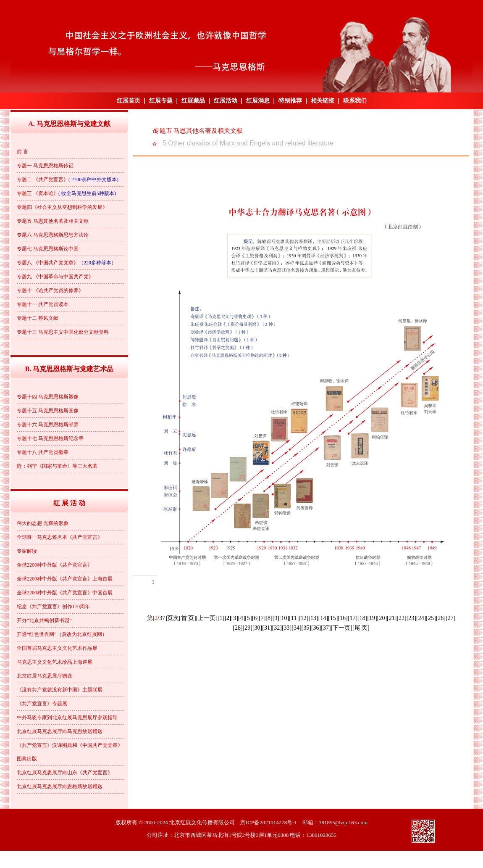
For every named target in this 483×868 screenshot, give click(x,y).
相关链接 (323, 101)
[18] (362, 618)
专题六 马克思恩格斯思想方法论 (53, 235)
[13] (313, 618)
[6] (255, 618)
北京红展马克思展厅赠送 (45, 676)
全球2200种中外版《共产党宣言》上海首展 (65, 579)
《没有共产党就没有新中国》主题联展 (60, 690)
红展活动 (226, 101)
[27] (450, 618)
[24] (421, 618)
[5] (248, 618)
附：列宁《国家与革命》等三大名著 (57, 466)
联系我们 (355, 101)
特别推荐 (290, 101)
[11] (294, 618)
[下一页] (342, 628)
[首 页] (188, 618)
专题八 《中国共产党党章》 (48, 263)
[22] (401, 618)
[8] (269, 618)
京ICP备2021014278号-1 (269, 822)
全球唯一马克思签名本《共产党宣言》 (60, 537)
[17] (353, 618)
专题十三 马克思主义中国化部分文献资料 (63, 332)
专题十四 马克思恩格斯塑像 (48, 397)
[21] (392, 618)
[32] (277, 628)
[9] (276, 618)
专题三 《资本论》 (38, 193)
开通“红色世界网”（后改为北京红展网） (62, 634)
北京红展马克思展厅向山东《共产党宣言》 (65, 773)
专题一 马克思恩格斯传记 (45, 166)
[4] (241, 618)
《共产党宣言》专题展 (42, 704)
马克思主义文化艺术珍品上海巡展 (55, 662)
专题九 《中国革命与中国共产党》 (55, 277)
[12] (303, 618)
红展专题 (161, 101)
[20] (382, 618)
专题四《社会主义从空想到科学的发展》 (62, 207)
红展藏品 (193, 101)
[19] (372, 618)
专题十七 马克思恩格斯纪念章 (50, 438)
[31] (267, 628)
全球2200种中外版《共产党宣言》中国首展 (65, 593)
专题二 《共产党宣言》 (43, 179)
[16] (343, 618)
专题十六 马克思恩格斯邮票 (48, 425)
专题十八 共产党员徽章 (43, 452)
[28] (238, 628)
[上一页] (207, 618)
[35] (306, 628)
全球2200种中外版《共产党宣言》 (55, 565)
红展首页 (129, 101)
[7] (262, 618)
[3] (235, 618)
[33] (287, 628)
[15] (333, 618)
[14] (323, 618)
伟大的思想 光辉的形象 (43, 523)
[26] (441, 618)
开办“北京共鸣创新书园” (44, 620)
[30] (257, 628)
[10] (284, 618)
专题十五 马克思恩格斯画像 (48, 411)
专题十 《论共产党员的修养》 (50, 290)
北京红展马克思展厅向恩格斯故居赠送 (60, 786)
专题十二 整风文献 (38, 318)
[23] (411, 618)
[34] (296, 628)
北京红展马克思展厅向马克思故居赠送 (60, 731)
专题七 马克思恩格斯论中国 (48, 249)
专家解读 (27, 551)
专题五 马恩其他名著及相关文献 (53, 221)
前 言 (22, 152)
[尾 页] (361, 628)
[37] (326, 628)
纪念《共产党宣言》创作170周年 (53, 607)
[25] (431, 618)
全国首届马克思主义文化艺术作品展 (57, 648)
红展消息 (258, 101)
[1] (221, 618)
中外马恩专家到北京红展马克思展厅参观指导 (67, 718)
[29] (248, 628)
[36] (316, 628)
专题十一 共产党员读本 (43, 304)
